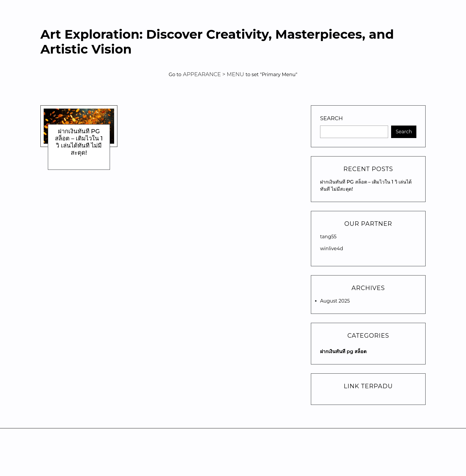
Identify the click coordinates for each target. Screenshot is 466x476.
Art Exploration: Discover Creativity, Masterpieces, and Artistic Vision (217, 42)
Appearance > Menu (213, 74)
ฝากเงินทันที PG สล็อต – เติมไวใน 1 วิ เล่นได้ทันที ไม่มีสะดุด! (79, 142)
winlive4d (332, 249)
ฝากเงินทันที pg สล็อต (343, 351)
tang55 (328, 237)
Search (331, 118)
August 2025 (335, 301)
